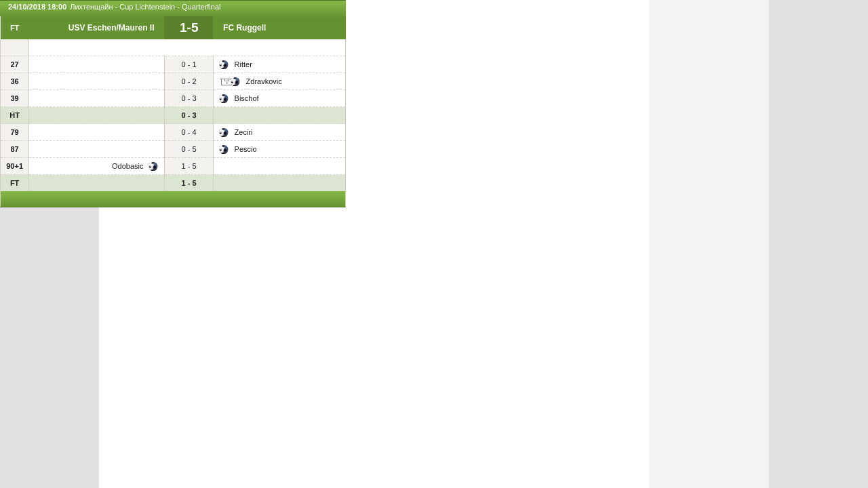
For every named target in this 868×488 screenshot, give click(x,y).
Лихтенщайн (91, 7)
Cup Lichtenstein (147, 7)
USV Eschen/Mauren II (112, 28)
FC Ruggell (244, 28)
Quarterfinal (201, 7)
